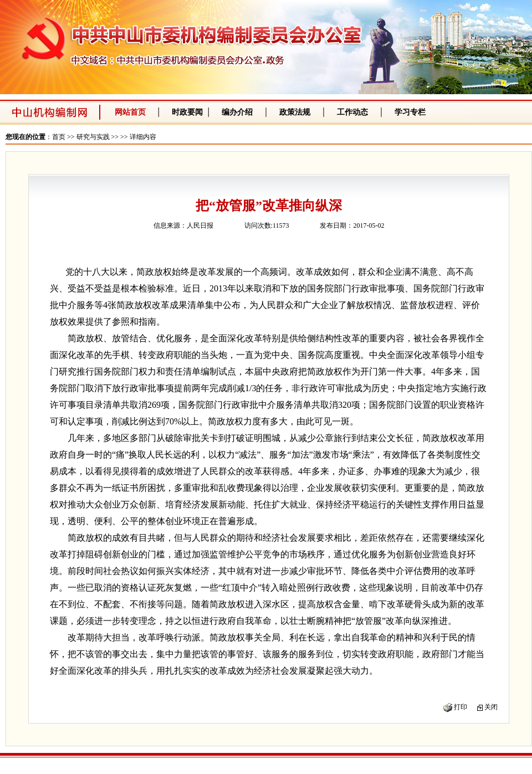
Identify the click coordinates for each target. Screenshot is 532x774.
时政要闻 (187, 112)
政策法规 (295, 112)
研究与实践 (93, 137)
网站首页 (130, 112)
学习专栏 (410, 112)
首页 (59, 137)
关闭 (491, 707)
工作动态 (352, 112)
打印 (461, 707)
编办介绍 (237, 112)
